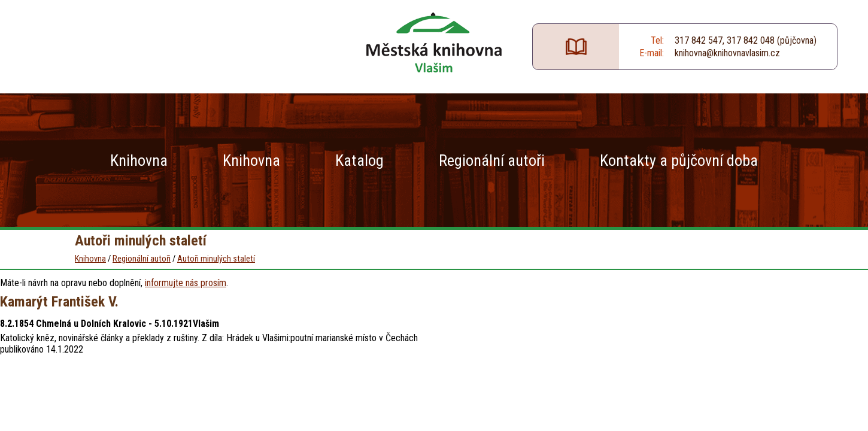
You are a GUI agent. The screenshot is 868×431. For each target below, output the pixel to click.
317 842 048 (751, 40)
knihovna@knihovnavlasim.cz (727, 53)
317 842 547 (699, 40)
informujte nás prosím (186, 283)
